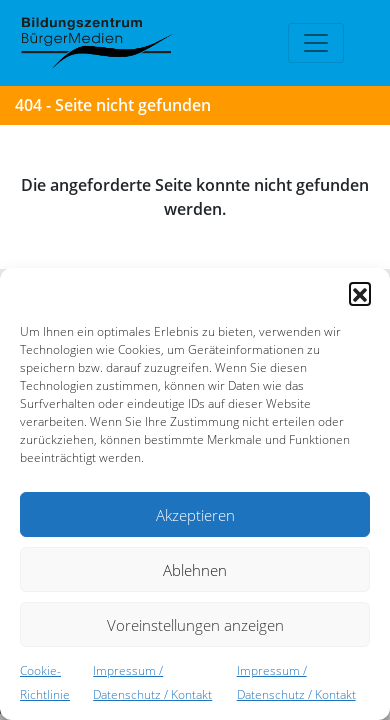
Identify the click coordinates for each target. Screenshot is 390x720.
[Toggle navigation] (316, 43)
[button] (360, 293)
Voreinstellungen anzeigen (195, 625)
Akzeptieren (195, 515)
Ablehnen (195, 570)
